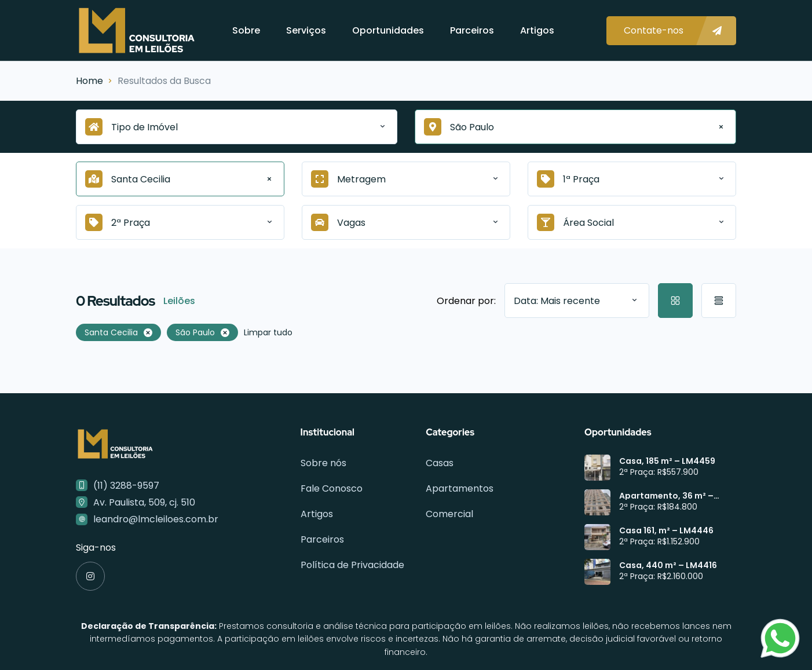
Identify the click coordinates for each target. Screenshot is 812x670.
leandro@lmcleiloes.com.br (156, 519)
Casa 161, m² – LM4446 (666, 530)
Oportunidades (388, 30)
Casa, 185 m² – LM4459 (667, 461)
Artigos (537, 30)
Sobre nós (323, 463)
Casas (440, 463)
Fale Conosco (332, 488)
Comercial (449, 514)
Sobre (246, 30)
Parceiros (472, 30)
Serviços (306, 30)
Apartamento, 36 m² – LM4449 (666, 496)
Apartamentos (460, 488)
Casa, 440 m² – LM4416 (668, 565)
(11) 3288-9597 (126, 486)
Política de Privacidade (352, 565)
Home (89, 81)
